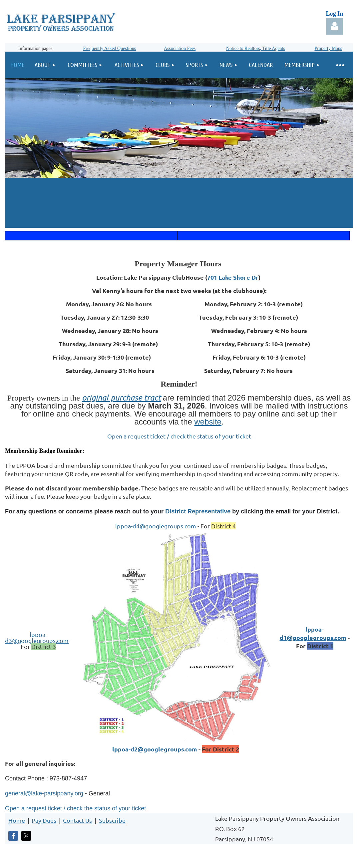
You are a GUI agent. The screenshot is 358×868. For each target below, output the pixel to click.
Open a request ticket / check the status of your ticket (179, 436)
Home (17, 820)
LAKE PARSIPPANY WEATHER (179, 203)
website (208, 422)
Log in (334, 26)
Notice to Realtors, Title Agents (256, 48)
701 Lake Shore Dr (233, 277)
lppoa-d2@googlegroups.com (155, 749)
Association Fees (180, 48)
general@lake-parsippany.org (44, 793)
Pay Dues (44, 820)
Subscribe (112, 820)
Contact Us (77, 820)
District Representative (198, 511)
